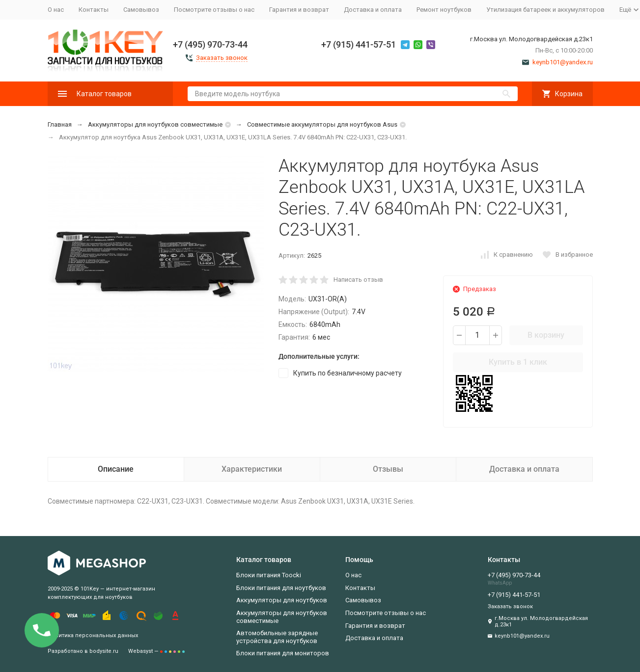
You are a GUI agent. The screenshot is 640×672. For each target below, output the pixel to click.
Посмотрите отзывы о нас (214, 10)
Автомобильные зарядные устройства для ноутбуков (277, 637)
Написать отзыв (358, 280)
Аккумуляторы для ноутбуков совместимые (155, 124)
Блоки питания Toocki (269, 575)
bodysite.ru (104, 651)
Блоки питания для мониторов (283, 653)
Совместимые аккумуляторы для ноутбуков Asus (322, 124)
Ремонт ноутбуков (444, 10)
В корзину (546, 335)
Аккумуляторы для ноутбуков (282, 600)
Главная (60, 124)
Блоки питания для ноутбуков (281, 588)
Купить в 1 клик (518, 362)
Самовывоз (141, 10)
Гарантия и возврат (299, 10)
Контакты (94, 10)
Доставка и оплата (373, 10)
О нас (56, 10)
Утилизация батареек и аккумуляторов (545, 10)
